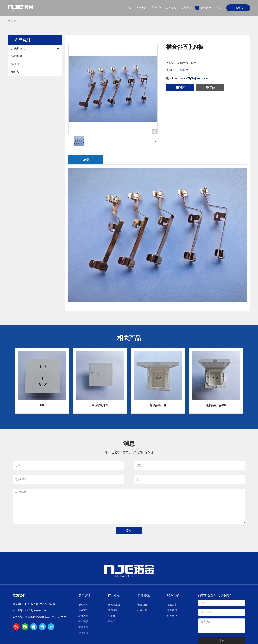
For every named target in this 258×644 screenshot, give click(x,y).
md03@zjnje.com (194, 79)
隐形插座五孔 (158, 405)
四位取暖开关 (100, 405)
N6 (42, 405)
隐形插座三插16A (216, 405)
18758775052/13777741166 (41, 604)
